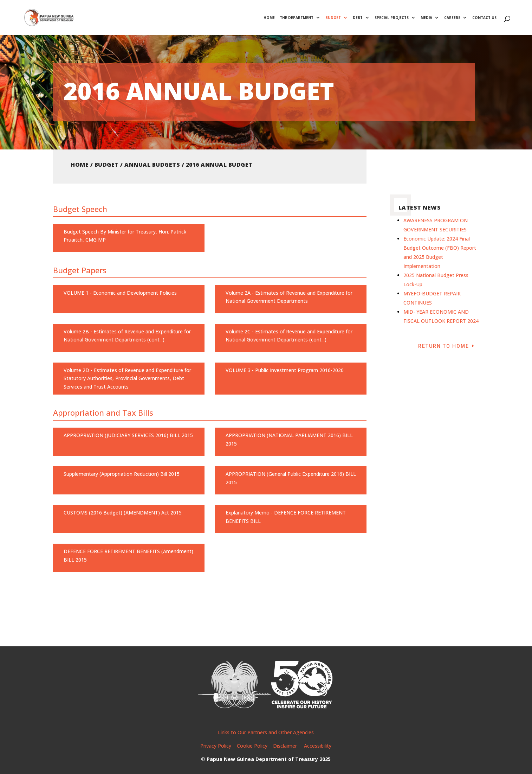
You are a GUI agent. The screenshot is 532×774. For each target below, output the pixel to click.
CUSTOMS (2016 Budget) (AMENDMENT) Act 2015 (123, 513)
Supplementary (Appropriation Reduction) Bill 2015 (122, 474)
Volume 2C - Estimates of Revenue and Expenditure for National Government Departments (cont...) (289, 336)
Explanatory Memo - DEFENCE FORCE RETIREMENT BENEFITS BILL (286, 517)
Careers (452, 18)
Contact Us (484, 18)
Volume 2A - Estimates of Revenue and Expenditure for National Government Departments (289, 297)
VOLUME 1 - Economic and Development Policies (120, 293)
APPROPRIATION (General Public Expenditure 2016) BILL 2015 (291, 478)
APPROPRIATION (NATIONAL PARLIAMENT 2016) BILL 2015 (289, 439)
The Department (297, 18)
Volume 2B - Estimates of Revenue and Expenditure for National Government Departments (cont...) (127, 336)
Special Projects (392, 18)
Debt (358, 18)
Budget (333, 18)
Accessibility (318, 746)
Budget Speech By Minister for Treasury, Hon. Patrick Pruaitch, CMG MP (125, 236)
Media (426, 18)
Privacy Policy (216, 746)
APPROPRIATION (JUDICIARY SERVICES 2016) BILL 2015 (128, 435)
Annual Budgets (152, 165)
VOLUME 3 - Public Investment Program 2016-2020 (285, 370)
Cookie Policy (252, 746)
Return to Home (444, 346)
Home (269, 18)
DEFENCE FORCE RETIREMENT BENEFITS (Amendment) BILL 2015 (128, 555)
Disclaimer (286, 746)
